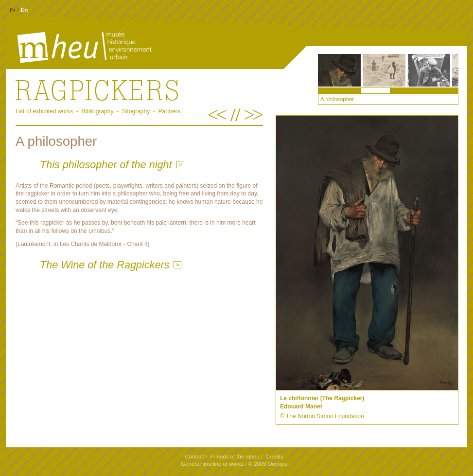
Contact (194, 457)
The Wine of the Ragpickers (105, 265)
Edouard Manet (301, 406)
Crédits (275, 457)
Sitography (136, 111)
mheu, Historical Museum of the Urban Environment (69, 48)
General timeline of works (212, 464)
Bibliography (97, 111)
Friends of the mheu (235, 457)
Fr (13, 10)
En (24, 10)
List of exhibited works (44, 111)
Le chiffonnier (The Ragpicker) (322, 398)
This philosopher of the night (106, 165)
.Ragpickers (139, 90)
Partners (169, 111)
